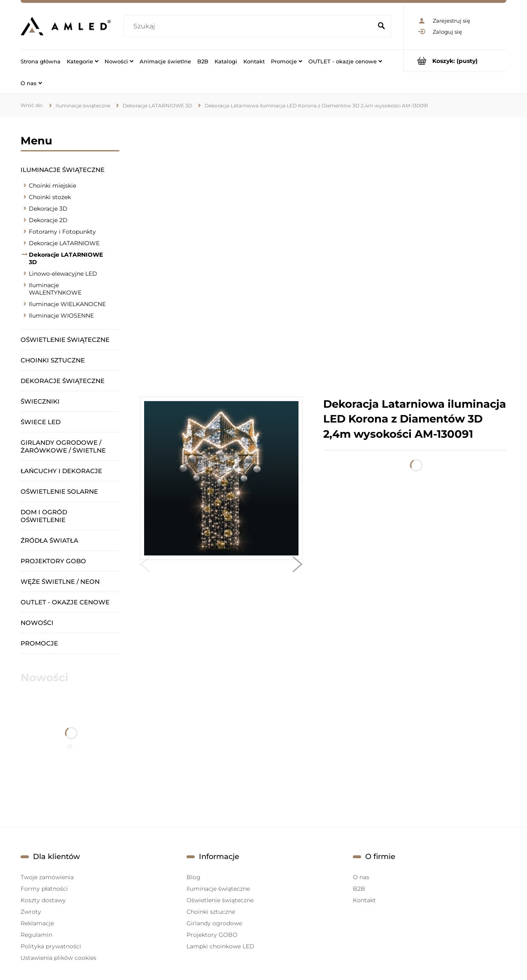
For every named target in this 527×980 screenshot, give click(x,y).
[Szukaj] (381, 26)
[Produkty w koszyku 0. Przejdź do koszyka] (455, 61)
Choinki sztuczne (53, 360)
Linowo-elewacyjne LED (63, 274)
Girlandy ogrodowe (214, 923)
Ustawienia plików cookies (58, 958)
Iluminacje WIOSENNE (61, 316)
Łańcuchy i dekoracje (61, 471)
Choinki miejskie (52, 186)
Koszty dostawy (43, 900)
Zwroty (31, 912)
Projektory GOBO (53, 561)
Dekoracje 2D (48, 220)
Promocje (39, 643)
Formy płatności (44, 889)
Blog (194, 877)
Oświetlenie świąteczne (65, 340)
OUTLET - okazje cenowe (65, 602)
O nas (361, 877)
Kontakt (364, 900)
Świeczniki (40, 401)
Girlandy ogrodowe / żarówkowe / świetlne (63, 446)
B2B (359, 889)
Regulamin (36, 935)
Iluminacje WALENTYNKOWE (55, 289)
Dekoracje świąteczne (63, 381)
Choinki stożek (50, 197)
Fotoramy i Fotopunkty (62, 232)
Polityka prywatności (51, 946)
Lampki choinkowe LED (220, 946)
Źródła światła (49, 540)
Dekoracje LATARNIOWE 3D (66, 258)
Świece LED (41, 422)
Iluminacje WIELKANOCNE (67, 304)
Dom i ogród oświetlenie (44, 516)
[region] (323, 257)
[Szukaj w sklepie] (250, 26)
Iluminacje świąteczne (63, 170)
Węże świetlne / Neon (60, 582)
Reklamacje (37, 923)
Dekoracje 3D (48, 209)
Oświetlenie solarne (59, 491)
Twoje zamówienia (47, 877)
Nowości (37, 623)
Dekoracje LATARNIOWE (64, 243)
